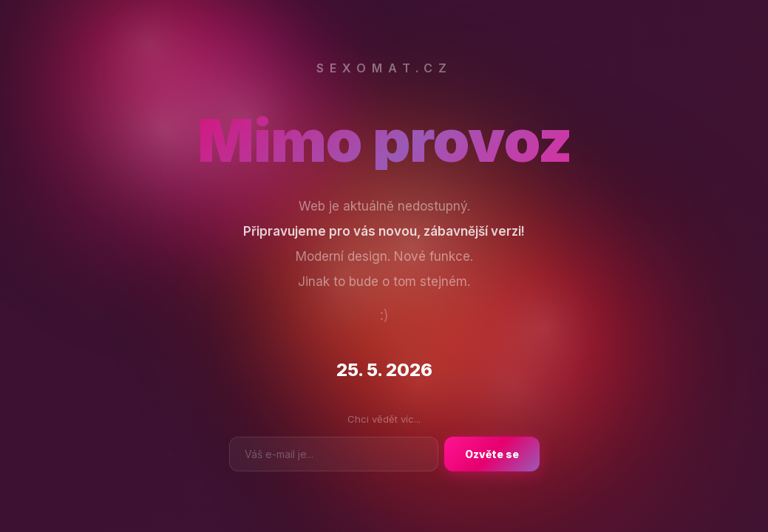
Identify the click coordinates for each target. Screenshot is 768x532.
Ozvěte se (492, 454)
